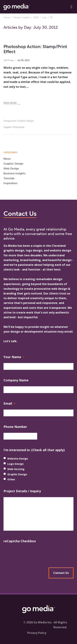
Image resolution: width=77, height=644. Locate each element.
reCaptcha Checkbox (20, 541)
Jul (19, 60)
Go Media (10, 246)
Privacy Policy (37, 633)
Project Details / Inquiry (22, 491)
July (44, 17)
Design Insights (22, 17)
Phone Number (15, 427)
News (7, 159)
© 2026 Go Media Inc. (38, 622)
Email (9, 404)
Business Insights (14, 173)
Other (11, 479)
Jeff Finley (9, 60)
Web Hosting (16, 469)
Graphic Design (26, 121)
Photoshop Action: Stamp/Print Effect (35, 49)
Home (7, 17)
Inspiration (10, 183)
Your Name (14, 357)
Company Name (16, 380)
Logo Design (15, 464)
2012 (36, 17)
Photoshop (18, 127)
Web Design (11, 168)
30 (22, 60)
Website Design (18, 458)
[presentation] (38, 554)
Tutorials (9, 178)
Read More (10, 103)
